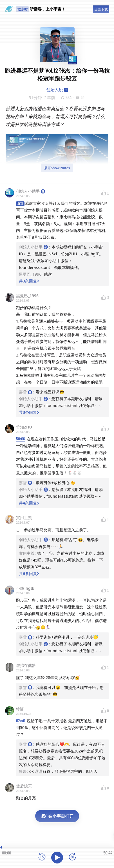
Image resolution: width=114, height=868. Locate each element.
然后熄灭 (24, 786)
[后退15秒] (42, 857)
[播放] (57, 858)
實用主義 (24, 518)
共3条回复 (29, 281)
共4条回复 (29, 503)
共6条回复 (29, 574)
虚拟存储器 (26, 665)
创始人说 (55, 90)
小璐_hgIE (25, 588)
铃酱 (20, 709)
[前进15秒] (72, 857)
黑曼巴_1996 (27, 296)
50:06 (21, 439)
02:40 (21, 721)
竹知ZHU (24, 427)
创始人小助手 (31, 191)
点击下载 (101, 9)
